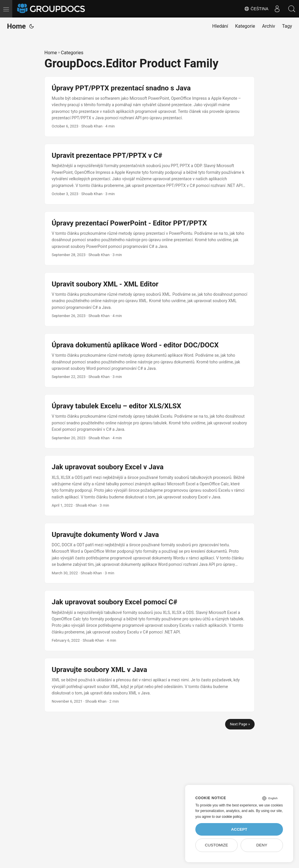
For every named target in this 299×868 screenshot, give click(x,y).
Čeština (256, 9)
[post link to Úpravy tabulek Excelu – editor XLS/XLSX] (149, 421)
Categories (72, 53)
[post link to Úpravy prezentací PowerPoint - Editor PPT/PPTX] (149, 238)
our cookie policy (229, 817)
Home (16, 26)
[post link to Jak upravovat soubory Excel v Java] (149, 486)
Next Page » (240, 724)
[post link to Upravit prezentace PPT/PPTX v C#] (149, 174)
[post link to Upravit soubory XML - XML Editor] (149, 299)
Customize (217, 845)
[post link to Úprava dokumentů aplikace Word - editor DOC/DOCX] (149, 360)
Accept (239, 829)
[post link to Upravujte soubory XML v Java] (149, 685)
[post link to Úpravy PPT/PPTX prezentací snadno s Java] (149, 107)
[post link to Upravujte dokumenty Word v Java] (149, 553)
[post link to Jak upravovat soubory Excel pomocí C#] (149, 621)
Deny (262, 845)
